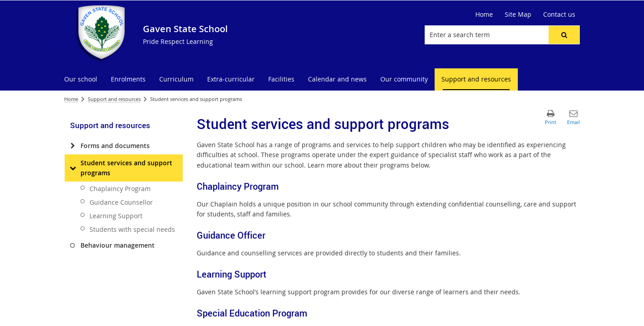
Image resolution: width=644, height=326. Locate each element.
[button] (564, 35)
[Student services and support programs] (73, 168)
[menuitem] (81, 79)
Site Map (518, 14)
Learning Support (116, 216)
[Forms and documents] (73, 146)
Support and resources (114, 99)
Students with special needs (132, 229)
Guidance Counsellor (121, 202)
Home (484, 14)
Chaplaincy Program (120, 189)
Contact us (559, 14)
